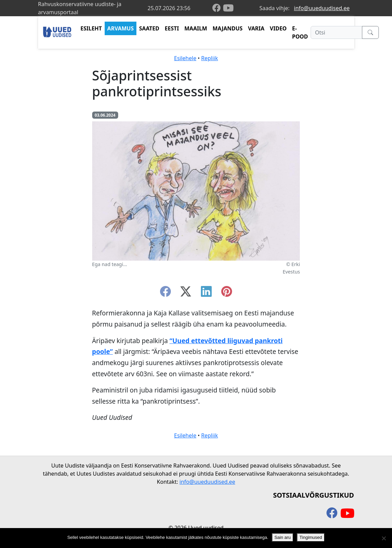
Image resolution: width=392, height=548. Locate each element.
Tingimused (311, 537)
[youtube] (228, 8)
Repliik (210, 58)
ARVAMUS (121, 28)
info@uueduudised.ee (322, 8)
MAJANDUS (227, 28)
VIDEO (278, 28)
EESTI (172, 28)
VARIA (256, 28)
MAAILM (196, 28)
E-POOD (300, 32)
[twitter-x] (186, 293)
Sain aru (283, 537)
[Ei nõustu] (384, 538)
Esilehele (185, 58)
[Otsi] (336, 32)
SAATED (149, 28)
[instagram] (227, 293)
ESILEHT (91, 28)
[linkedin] (206, 293)
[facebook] (218, 8)
